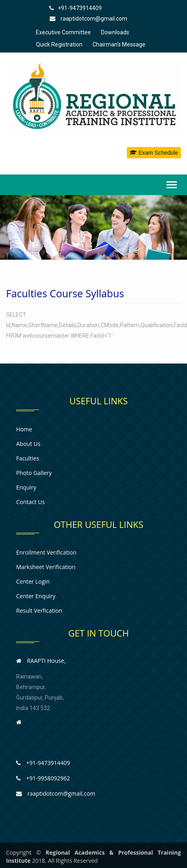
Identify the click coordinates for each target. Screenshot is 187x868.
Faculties (28, 458)
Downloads (115, 32)
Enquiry (26, 487)
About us (28, 444)
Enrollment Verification (46, 552)
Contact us (30, 502)
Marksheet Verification (46, 567)
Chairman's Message (119, 44)
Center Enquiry (36, 596)
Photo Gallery (34, 473)
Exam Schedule (154, 153)
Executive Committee (63, 32)
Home (24, 429)
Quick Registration (59, 44)
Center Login (33, 581)
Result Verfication (39, 611)
